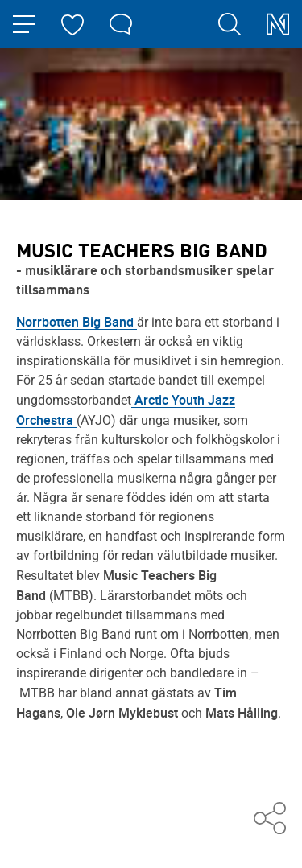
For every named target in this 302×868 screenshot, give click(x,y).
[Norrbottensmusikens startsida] (278, 24)
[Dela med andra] (270, 820)
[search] (230, 24)
